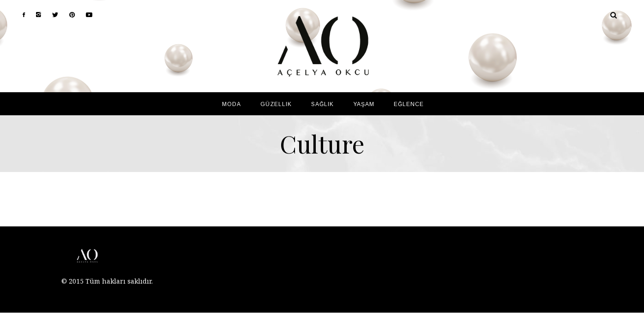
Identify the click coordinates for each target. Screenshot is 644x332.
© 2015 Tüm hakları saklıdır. (107, 281)
